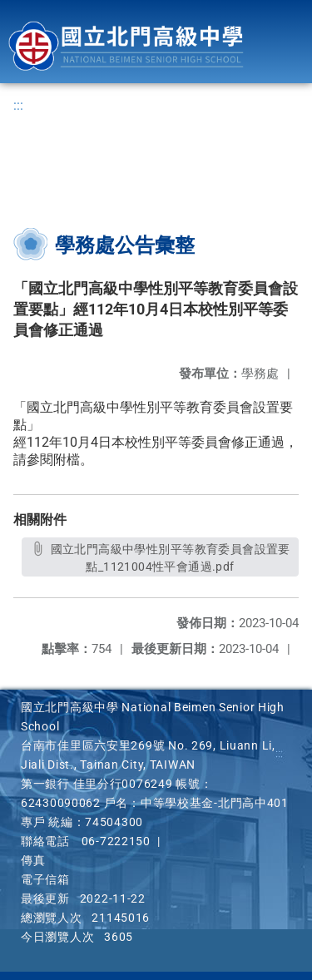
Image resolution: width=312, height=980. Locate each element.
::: (18, 105)
